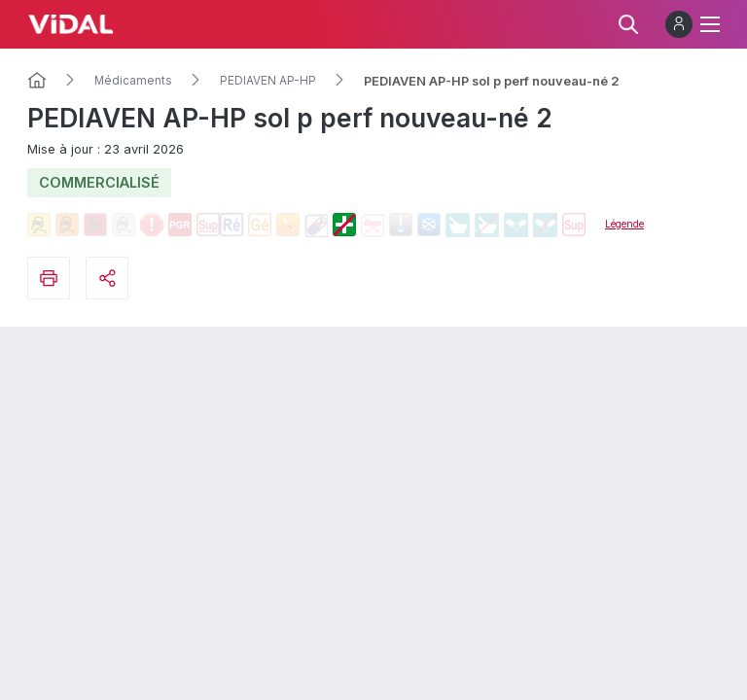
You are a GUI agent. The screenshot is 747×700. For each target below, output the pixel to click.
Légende (624, 224)
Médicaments (133, 81)
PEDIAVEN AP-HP (268, 81)
